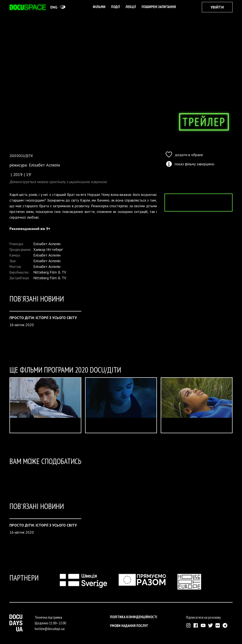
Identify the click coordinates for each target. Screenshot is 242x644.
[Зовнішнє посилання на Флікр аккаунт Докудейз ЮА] (218, 625)
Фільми (99, 7)
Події (115, 7)
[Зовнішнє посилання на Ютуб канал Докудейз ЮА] (203, 625)
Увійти (217, 7)
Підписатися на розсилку (203, 617)
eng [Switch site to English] (54, 7)
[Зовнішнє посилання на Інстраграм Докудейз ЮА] (188, 625)
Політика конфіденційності (134, 617)
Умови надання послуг (129, 626)
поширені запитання (159, 7)
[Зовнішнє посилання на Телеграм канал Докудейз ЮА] (225, 625)
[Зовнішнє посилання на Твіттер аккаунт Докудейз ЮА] (210, 625)
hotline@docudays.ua (50, 629)
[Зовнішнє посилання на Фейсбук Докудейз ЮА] (196, 625)
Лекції (131, 7)
